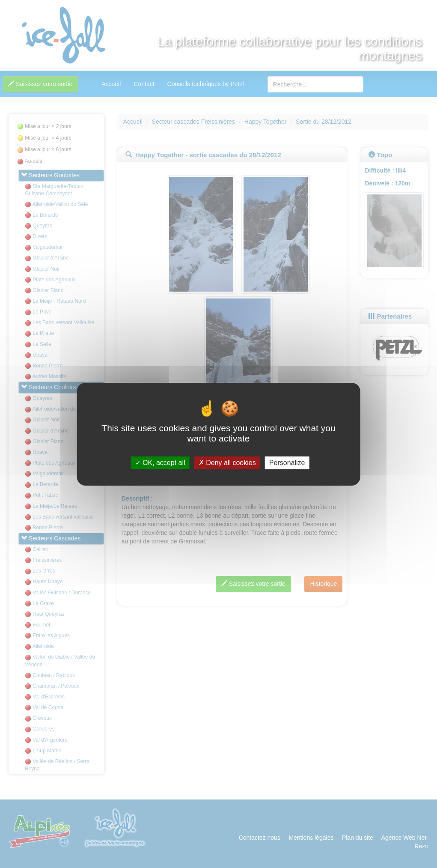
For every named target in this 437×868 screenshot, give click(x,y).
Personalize (287, 463)
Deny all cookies (227, 463)
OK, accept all (160, 463)
